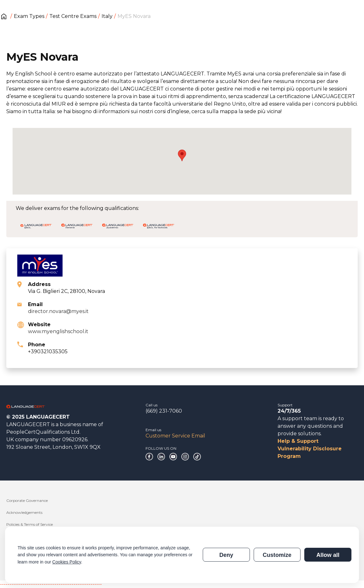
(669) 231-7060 (164, 411)
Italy (107, 16)
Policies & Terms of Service (30, 524)
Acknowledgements (24, 512)
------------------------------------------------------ (51, 584)
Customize (277, 555)
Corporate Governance (27, 500)
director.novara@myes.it (58, 311)
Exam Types (29, 16)
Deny (226, 555)
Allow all (328, 555)
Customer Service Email (175, 436)
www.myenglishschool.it (58, 331)
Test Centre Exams (73, 16)
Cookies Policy (66, 562)
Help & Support (298, 441)
